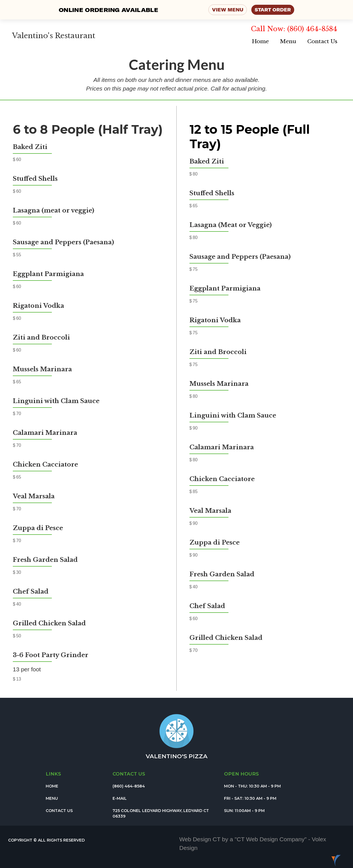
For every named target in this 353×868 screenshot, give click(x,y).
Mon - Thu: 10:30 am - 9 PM (252, 786)
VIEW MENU (228, 10)
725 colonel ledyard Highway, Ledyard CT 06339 (161, 813)
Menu (288, 41)
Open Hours (241, 774)
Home (260, 41)
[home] (52, 32)
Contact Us (322, 41)
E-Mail (120, 798)
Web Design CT (201, 839)
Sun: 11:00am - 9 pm (244, 811)
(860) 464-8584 (312, 29)
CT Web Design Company (271, 839)
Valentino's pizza (177, 756)
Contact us (129, 774)
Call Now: (269, 29)
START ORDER (273, 10)
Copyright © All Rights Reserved (46, 840)
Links (53, 774)
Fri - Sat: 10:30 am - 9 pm (250, 798)
